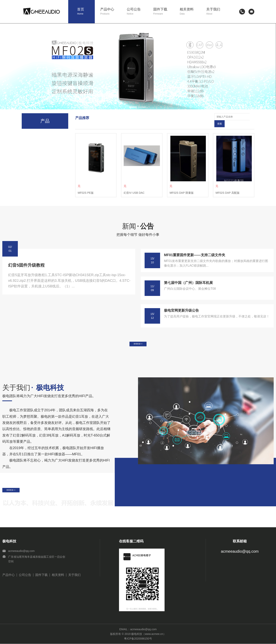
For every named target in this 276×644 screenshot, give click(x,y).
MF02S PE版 (86, 186)
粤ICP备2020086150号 (138, 639)
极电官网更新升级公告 (181, 303)
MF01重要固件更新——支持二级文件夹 (195, 248)
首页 (86, 12)
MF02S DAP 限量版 (182, 186)
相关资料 (190, 12)
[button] (133, 107)
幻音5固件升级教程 (26, 258)
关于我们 (217, 12)
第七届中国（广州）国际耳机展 (188, 276)
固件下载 (164, 12)
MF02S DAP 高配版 (227, 186)
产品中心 (111, 12)
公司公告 (137, 12)
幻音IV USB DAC (134, 186)
